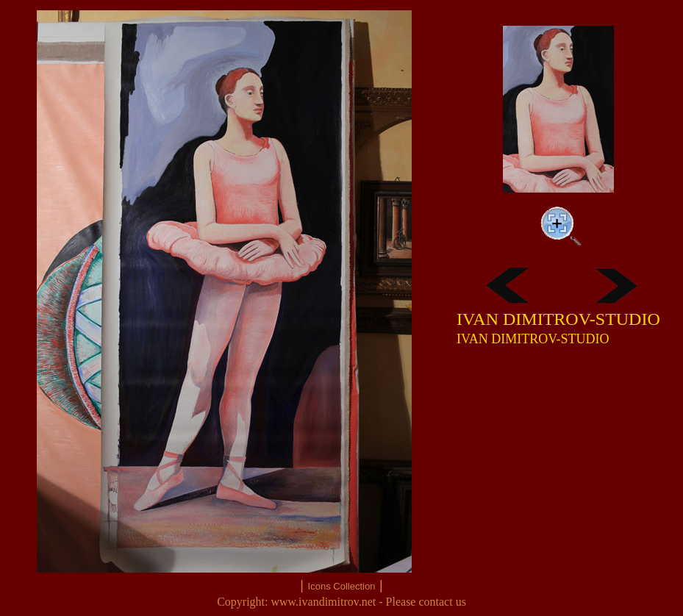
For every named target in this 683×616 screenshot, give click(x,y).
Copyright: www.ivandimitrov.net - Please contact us (341, 602)
